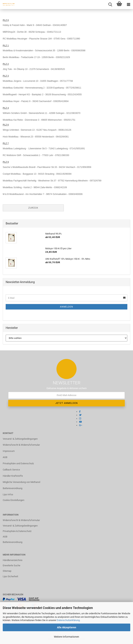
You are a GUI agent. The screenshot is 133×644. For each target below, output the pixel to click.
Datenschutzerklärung (68, 620)
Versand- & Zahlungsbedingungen (20, 439)
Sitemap (7, 571)
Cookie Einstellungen (14, 500)
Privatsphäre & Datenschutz (17, 531)
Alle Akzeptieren (67, 627)
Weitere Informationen (66, 637)
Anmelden (66, 307)
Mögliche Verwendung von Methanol (21, 482)
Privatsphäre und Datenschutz (18, 463)
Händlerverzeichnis (13, 560)
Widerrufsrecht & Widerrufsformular (21, 445)
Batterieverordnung (13, 488)
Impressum (9, 451)
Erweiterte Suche (12, 565)
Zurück (33, 208)
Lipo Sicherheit (10, 576)
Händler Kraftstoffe (13, 476)
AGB (5, 457)
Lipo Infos (8, 494)
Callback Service (11, 470)
